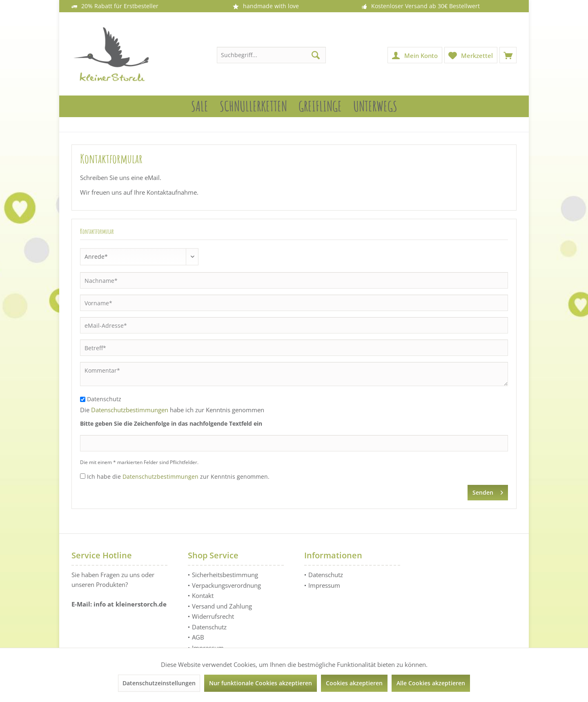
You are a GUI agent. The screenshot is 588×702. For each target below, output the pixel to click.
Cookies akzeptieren (354, 683)
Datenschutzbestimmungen (130, 410)
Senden (488, 491)
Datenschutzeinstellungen (159, 683)
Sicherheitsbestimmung (225, 575)
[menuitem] (508, 55)
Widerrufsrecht (213, 616)
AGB (198, 637)
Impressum (324, 585)
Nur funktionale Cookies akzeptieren (261, 683)
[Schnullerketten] (253, 106)
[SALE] (200, 106)
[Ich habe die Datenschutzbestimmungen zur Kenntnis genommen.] (83, 476)
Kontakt (203, 595)
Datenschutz (104, 399)
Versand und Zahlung (222, 606)
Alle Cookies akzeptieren (431, 683)
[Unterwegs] (375, 106)
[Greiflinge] (320, 106)
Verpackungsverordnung (226, 585)
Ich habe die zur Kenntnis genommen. (178, 477)
